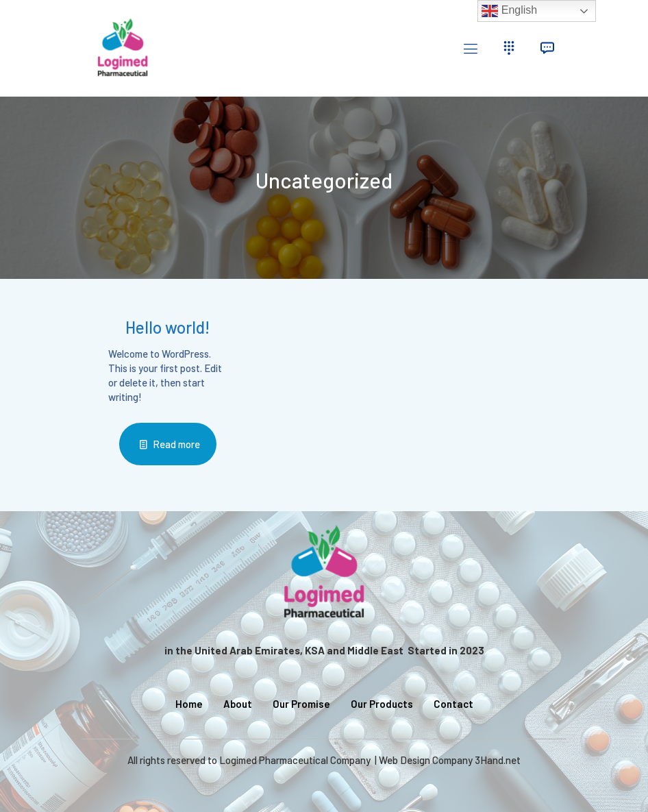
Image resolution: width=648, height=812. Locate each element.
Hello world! (167, 327)
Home (189, 704)
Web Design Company (426, 760)
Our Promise (301, 704)
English (509, 11)
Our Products (382, 704)
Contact (453, 704)
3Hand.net (498, 760)
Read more (176, 444)
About (238, 704)
